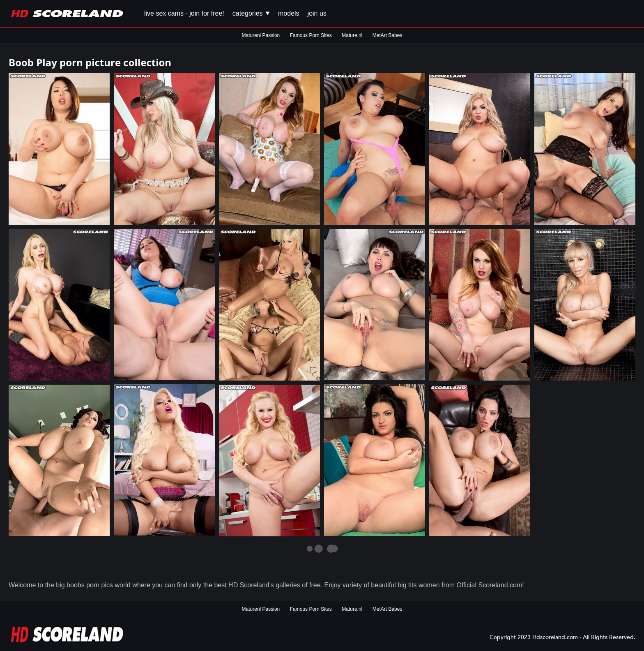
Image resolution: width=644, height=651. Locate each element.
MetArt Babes (388, 35)
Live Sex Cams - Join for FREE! (184, 13)
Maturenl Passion (261, 35)
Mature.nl (352, 35)
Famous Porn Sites (311, 35)
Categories (251, 13)
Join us (317, 13)
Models (289, 13)
